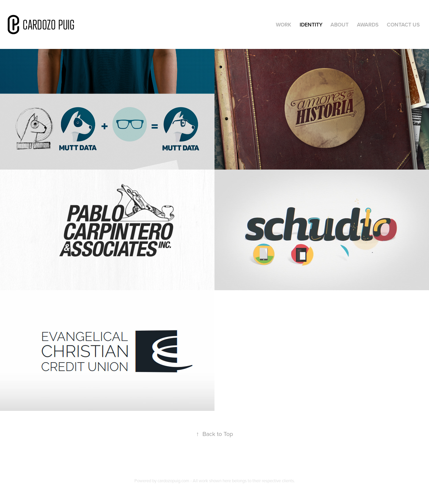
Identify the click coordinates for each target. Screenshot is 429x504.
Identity (311, 25)
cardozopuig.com (173, 481)
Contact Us (403, 25)
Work (284, 25)
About (340, 25)
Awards (368, 25)
